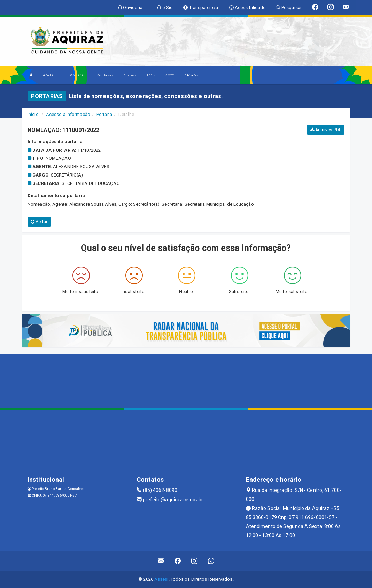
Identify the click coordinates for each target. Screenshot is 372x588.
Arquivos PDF (326, 130)
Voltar (39, 222)
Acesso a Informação (68, 114)
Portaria (104, 114)
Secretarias (105, 75)
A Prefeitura (51, 75)
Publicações (192, 75)
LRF (151, 75)
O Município (79, 75)
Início (33, 114)
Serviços (130, 75)
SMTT (170, 75)
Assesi (161, 579)
